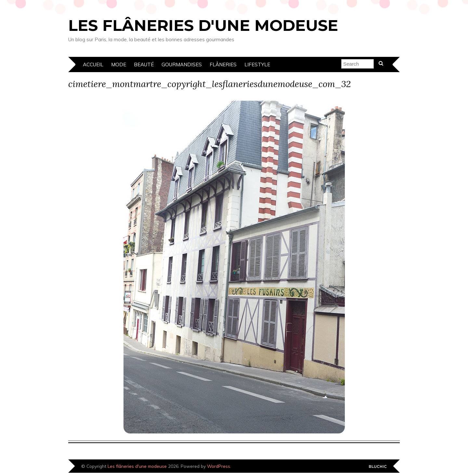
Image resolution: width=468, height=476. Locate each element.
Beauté (144, 64)
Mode (119, 64)
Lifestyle (257, 64)
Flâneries (223, 64)
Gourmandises (182, 64)
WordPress (219, 466)
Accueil (93, 64)
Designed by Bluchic (378, 467)
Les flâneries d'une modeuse (203, 25)
